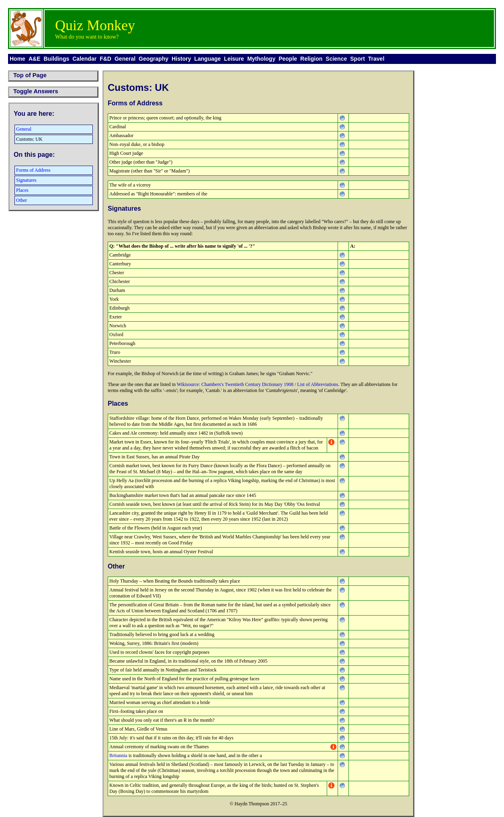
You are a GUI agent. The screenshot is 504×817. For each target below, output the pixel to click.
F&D (106, 59)
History (181, 59)
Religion (311, 59)
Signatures (26, 180)
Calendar (84, 59)
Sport (358, 59)
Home (17, 59)
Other (22, 200)
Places (22, 190)
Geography (154, 59)
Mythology (261, 59)
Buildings (56, 59)
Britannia (118, 755)
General (125, 59)
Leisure (234, 59)
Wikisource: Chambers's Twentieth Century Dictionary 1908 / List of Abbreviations (258, 384)
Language (207, 59)
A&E (35, 59)
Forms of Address (33, 170)
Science (336, 59)
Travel (376, 59)
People (288, 59)
